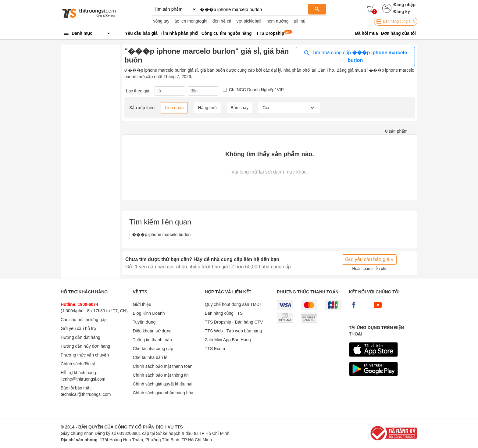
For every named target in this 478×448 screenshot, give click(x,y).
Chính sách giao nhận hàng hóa (163, 393)
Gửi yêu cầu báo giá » (369, 259)
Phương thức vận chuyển (85, 355)
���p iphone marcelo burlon (161, 235)
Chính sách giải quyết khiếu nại (162, 384)
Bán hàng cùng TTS (396, 22)
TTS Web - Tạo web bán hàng (233, 331)
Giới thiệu (142, 304)
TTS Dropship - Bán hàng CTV (234, 322)
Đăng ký (401, 12)
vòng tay (161, 21)
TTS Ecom (215, 349)
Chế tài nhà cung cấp (153, 349)
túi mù (299, 21)
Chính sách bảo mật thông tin (161, 375)
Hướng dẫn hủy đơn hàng (85, 346)
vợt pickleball (249, 21)
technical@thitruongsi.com (86, 394)
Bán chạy (240, 108)
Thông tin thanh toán (152, 340)
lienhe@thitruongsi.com (83, 379)
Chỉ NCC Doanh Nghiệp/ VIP (256, 90)
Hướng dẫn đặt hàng (80, 337)
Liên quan (174, 108)
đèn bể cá (222, 21)
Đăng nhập (404, 5)
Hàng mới (207, 108)
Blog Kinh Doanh (149, 313)
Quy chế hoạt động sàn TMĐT (234, 304)
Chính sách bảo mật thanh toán (162, 366)
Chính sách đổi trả (78, 364)
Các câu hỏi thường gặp (84, 320)
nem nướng (277, 21)
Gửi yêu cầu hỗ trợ (78, 328)
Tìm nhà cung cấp (355, 56)
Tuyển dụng (144, 322)
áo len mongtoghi (191, 21)
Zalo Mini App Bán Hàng (228, 340)
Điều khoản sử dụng (152, 331)
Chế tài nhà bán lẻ (150, 357)
